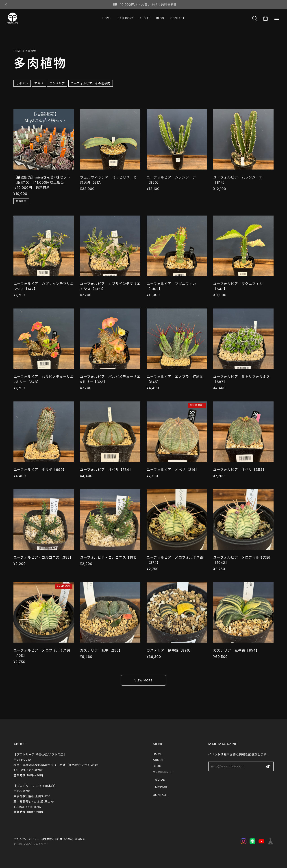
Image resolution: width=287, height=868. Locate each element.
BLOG (160, 18)
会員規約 (80, 839)
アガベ (39, 83)
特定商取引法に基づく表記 (57, 839)
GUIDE (160, 780)
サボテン (22, 83)
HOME (107, 18)
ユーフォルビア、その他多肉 (91, 83)
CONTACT (177, 18)
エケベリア (57, 83)
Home (17, 51)
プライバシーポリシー (26, 839)
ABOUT (145, 18)
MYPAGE (162, 787)
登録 (268, 766)
